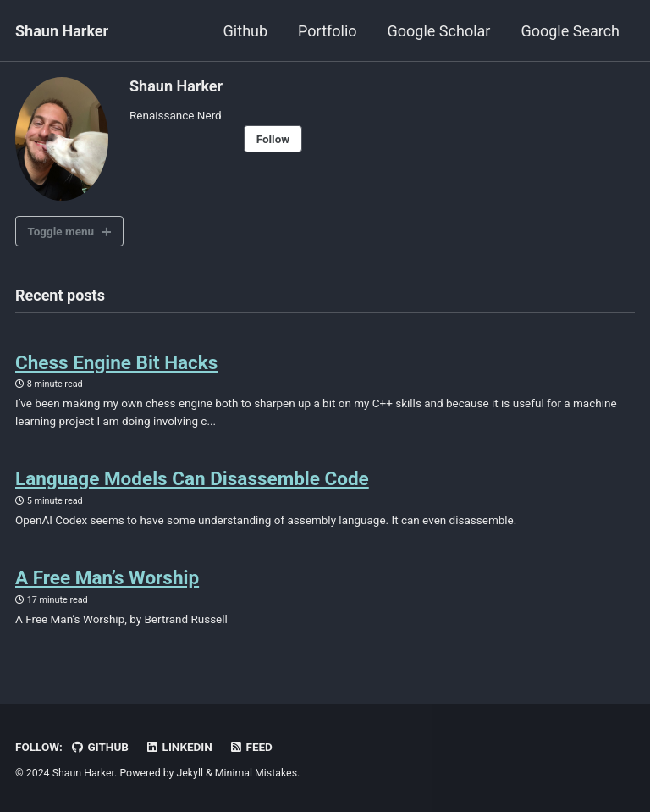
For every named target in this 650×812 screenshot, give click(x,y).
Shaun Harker (62, 31)
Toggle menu (61, 231)
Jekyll (190, 773)
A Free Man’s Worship (107, 577)
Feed (251, 747)
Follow (273, 139)
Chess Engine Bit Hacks (116, 362)
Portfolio (327, 31)
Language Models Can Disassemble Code (192, 478)
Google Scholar (439, 31)
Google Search (570, 31)
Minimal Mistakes (256, 773)
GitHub (99, 747)
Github (245, 31)
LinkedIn (178, 747)
